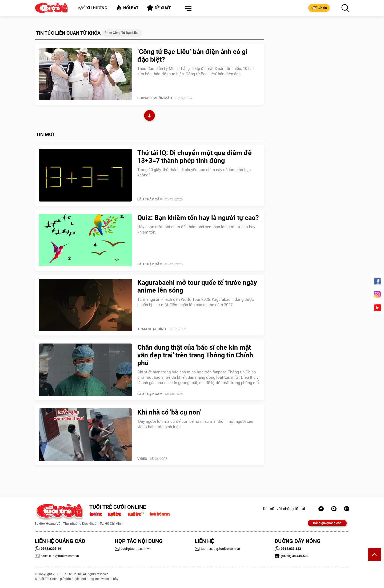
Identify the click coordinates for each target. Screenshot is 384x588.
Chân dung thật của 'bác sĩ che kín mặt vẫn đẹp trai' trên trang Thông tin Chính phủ (195, 355)
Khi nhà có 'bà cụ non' (169, 412)
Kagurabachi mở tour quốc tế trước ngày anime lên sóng (197, 286)
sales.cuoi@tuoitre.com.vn (57, 556)
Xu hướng (92, 8)
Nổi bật (127, 8)
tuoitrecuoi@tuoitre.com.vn (217, 549)
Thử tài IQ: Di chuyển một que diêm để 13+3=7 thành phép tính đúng (195, 157)
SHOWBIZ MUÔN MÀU (155, 98)
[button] (187, 9)
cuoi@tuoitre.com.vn (133, 549)
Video (142, 459)
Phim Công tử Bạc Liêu (121, 33)
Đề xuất (159, 8)
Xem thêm (149, 116)
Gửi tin (319, 8)
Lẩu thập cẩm (150, 199)
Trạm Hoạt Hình (152, 329)
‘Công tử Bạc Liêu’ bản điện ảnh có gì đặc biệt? (192, 56)
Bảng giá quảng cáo (327, 523)
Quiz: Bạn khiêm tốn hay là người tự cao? (198, 218)
